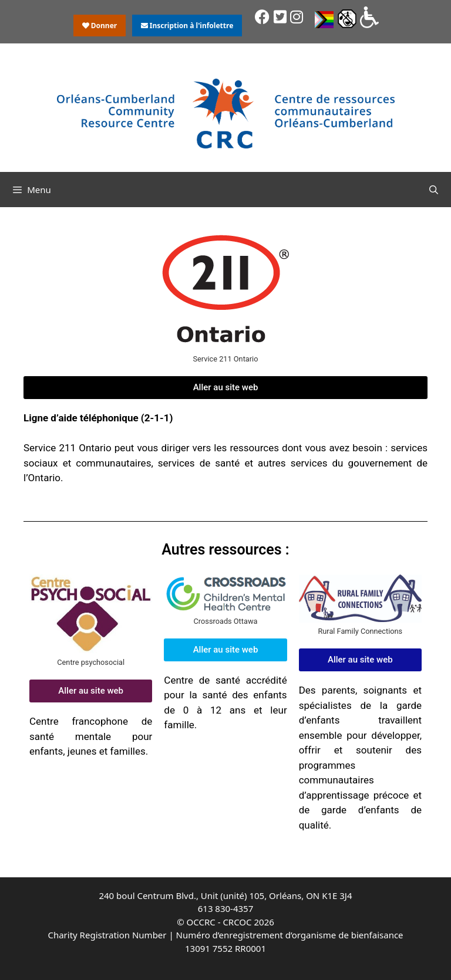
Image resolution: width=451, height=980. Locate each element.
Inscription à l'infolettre (187, 26)
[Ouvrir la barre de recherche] (434, 190)
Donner (100, 26)
